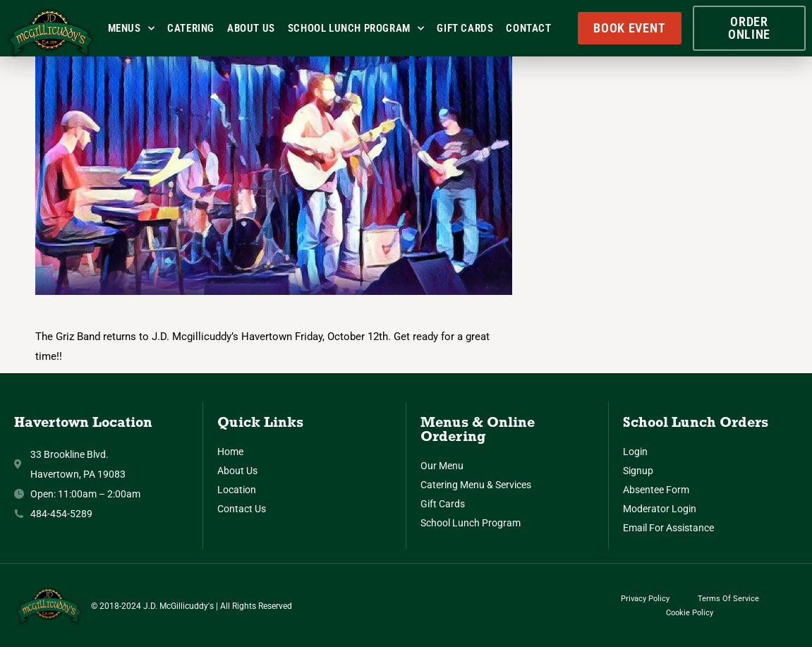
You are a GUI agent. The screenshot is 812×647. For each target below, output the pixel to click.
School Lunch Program (356, 29)
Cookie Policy (690, 613)
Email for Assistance (668, 528)
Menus (132, 29)
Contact (528, 28)
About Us (251, 28)
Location (237, 490)
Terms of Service (728, 599)
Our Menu (442, 466)
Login (635, 452)
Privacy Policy (645, 599)
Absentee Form (656, 490)
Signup (638, 471)
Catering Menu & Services (476, 485)
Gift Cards (465, 28)
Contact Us (242, 509)
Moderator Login (660, 509)
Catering (191, 28)
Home (230, 452)
